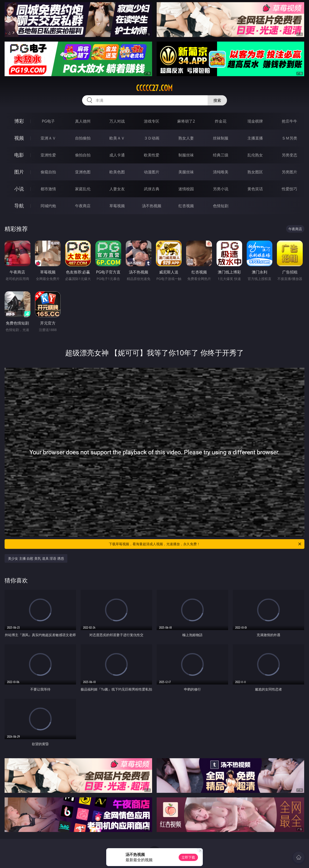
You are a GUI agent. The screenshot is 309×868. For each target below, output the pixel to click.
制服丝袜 (186, 155)
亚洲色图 (83, 172)
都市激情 (48, 189)
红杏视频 (186, 206)
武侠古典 (152, 189)
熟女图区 (255, 172)
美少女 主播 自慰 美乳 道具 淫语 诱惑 (36, 558)
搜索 (217, 100)
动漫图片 (152, 172)
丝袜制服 (221, 138)
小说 (19, 189)
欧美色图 (117, 172)
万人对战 (117, 121)
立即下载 (188, 857)
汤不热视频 (152, 206)
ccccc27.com (154, 88)
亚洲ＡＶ (48, 138)
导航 (19, 206)
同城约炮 (48, 206)
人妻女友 (117, 189)
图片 (19, 172)
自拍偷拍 (83, 138)
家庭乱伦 (83, 189)
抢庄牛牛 (289, 121)
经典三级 (221, 155)
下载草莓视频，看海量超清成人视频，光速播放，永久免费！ (205, 544)
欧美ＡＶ (117, 138)
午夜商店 (83, 206)
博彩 (19, 121)
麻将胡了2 (186, 121)
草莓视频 (117, 206)
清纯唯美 (221, 172)
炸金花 (221, 121)
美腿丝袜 (186, 172)
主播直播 (255, 138)
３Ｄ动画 (152, 138)
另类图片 (289, 172)
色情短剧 (221, 206)
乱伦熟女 (255, 155)
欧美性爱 (152, 155)
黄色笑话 (255, 189)
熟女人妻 (186, 138)
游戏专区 (152, 121)
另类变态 (289, 155)
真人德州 (83, 121)
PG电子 (48, 121)
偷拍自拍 (83, 155)
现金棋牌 (255, 121)
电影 (19, 155)
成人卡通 (117, 155)
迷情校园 (186, 189)
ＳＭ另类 (289, 138)
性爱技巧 (289, 189)
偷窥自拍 (48, 172)
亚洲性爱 (48, 155)
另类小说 (221, 189)
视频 (19, 138)
